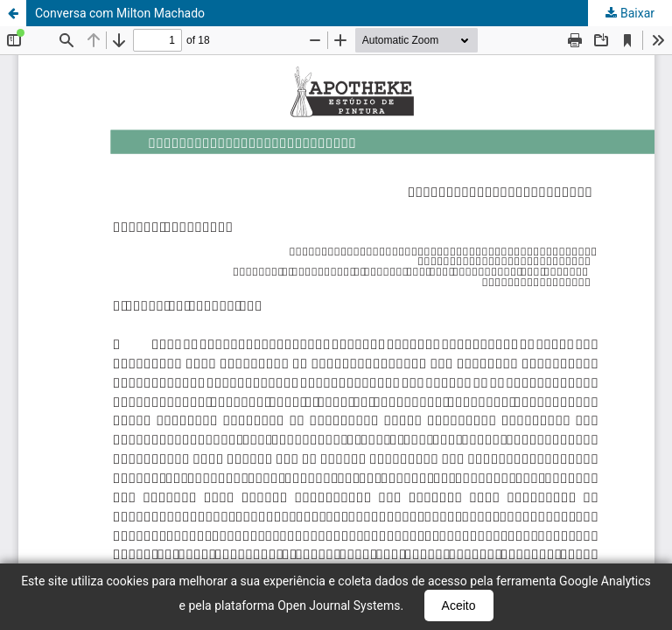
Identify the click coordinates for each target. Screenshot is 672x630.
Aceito (459, 605)
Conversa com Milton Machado (120, 13)
